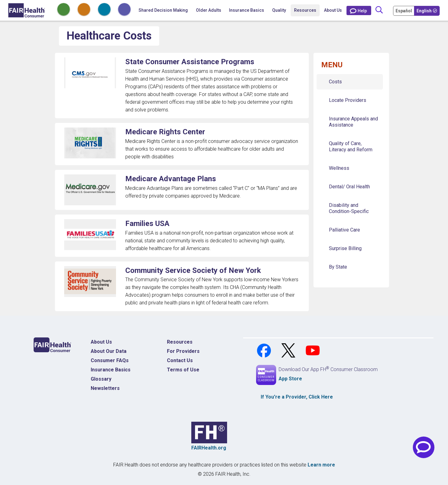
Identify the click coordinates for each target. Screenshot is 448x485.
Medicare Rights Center (165, 132)
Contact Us (180, 360)
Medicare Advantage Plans (171, 179)
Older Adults (209, 10)
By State (338, 267)
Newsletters (105, 388)
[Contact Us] (359, 10)
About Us (333, 10)
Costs (335, 82)
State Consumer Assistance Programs (190, 62)
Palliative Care (344, 230)
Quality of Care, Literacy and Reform (351, 146)
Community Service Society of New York (193, 270)
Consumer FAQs (110, 360)
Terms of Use (183, 370)
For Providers (183, 351)
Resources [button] (305, 10)
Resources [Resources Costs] (180, 342)
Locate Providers (348, 100)
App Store (290, 379)
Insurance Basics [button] (247, 10)
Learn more (321, 465)
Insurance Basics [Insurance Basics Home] (111, 370)
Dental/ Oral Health (349, 187)
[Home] (27, 10)
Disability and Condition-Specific (349, 208)
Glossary (101, 379)
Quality (279, 10)
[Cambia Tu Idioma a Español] (404, 10)
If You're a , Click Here (297, 397)
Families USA (147, 224)
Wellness (339, 168)
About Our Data (109, 351)
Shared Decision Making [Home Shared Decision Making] (163, 10)
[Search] (379, 10)
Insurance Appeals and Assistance (353, 122)
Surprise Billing (345, 248)
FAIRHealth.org (209, 448)
